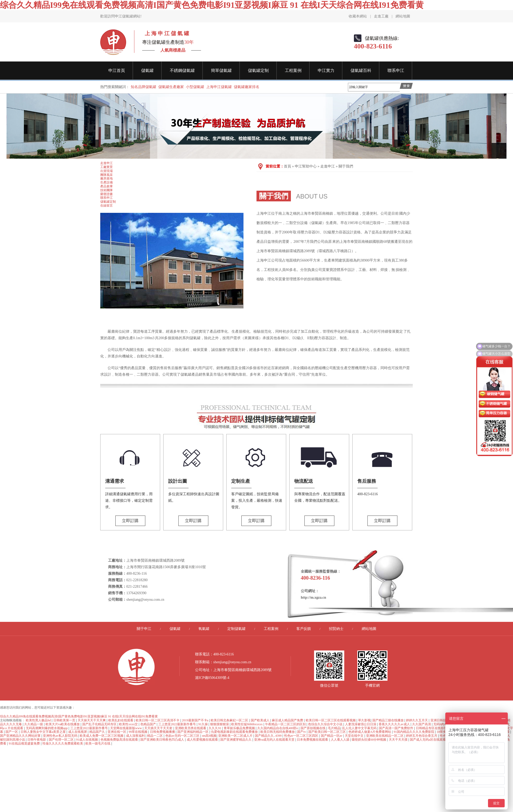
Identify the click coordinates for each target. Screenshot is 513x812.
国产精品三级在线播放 (388, 720)
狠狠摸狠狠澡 (220, 724)
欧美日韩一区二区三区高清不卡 (158, 720)
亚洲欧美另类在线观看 (191, 728)
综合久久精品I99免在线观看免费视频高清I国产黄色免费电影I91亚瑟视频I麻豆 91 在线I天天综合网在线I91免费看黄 (212, 5)
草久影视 (364, 720)
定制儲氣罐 (236, 629)
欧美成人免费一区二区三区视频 (102, 736)
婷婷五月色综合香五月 (422, 736)
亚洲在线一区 (117, 732)
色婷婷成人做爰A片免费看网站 (370, 732)
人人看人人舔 (340, 740)
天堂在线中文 (355, 736)
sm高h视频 (209, 736)
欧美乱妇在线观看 (121, 720)
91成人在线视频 (87, 740)
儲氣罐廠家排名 (247, 87)
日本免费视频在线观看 (313, 740)
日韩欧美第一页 (65, 720)
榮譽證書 (107, 194)
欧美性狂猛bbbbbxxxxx (247, 724)
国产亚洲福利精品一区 (193, 732)
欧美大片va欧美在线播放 (63, 724)
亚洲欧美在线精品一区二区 (385, 736)
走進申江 (107, 163)
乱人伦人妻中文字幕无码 (360, 728)
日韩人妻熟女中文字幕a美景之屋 (43, 732)
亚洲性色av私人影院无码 (60, 736)
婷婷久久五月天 (417, 720)
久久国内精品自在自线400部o (278, 728)
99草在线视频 (138, 732)
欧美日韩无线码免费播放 (278, 732)
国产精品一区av (332, 736)
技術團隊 (107, 190)
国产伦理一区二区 (62, 740)
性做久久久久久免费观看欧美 (63, 743)
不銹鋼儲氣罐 (182, 70)
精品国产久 (98, 732)
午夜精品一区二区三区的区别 (286, 724)
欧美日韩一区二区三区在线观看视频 (331, 720)
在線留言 (107, 206)
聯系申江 (396, 70)
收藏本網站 (358, 16)
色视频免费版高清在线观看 (120, 740)
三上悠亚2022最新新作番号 (177, 724)
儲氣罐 (147, 70)
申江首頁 (117, 70)
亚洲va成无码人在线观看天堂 (275, 740)
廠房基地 (107, 178)
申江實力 (326, 70)
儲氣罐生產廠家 (171, 87)
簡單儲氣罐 (221, 70)
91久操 (204, 724)
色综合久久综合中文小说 (326, 724)
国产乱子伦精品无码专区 (100, 724)
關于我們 (346, 166)
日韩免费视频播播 (163, 732)
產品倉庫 (107, 186)
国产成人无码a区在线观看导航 (431, 740)
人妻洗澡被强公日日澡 (361, 724)
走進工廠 (381, 16)
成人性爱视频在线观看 (203, 740)
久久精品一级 (34, 724)
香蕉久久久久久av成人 (395, 724)
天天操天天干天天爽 (92, 720)
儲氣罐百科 (361, 70)
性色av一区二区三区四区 (302, 736)
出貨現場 (107, 171)
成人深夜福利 (136, 736)
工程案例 (293, 70)
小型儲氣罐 (195, 87)
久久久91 (215, 728)
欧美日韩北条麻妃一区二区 (230, 720)
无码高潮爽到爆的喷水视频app (47, 728)
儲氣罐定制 (258, 70)
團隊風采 (107, 175)
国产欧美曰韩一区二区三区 (327, 732)
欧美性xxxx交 (129, 724)
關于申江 (144, 629)
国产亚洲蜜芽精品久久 (236, 740)
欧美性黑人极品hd (39, 720)
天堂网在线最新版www (126, 728)
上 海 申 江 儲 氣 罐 (166, 33)
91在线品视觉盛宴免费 (25, 743)
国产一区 (12, 732)
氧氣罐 (204, 629)
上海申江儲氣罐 (219, 87)
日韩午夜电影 (37, 740)
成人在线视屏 (78, 732)
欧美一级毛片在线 (98, 743)
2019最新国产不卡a (196, 720)
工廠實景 (107, 167)
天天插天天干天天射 (159, 728)
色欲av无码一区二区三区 (183, 736)
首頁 (287, 166)
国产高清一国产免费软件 (396, 728)
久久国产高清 (422, 724)
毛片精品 (334, 728)
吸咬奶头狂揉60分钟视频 (369, 740)
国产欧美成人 (261, 720)
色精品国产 (149, 724)
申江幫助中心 (306, 166)
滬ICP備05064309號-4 (212, 678)
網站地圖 (403, 16)
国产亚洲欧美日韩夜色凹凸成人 (163, 740)
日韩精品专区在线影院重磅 (435, 728)
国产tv (302, 732)
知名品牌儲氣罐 (143, 87)
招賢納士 (336, 629)
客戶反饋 (304, 629)
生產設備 (107, 182)
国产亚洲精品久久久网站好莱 (21, 736)
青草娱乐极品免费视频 (240, 728)
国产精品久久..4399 (269, 736)
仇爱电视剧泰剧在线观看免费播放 (235, 732)
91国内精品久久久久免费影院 (414, 732)
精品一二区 (155, 736)
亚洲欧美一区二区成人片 (236, 736)
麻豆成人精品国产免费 (288, 720)
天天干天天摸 (399, 740)
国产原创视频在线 (313, 728)
